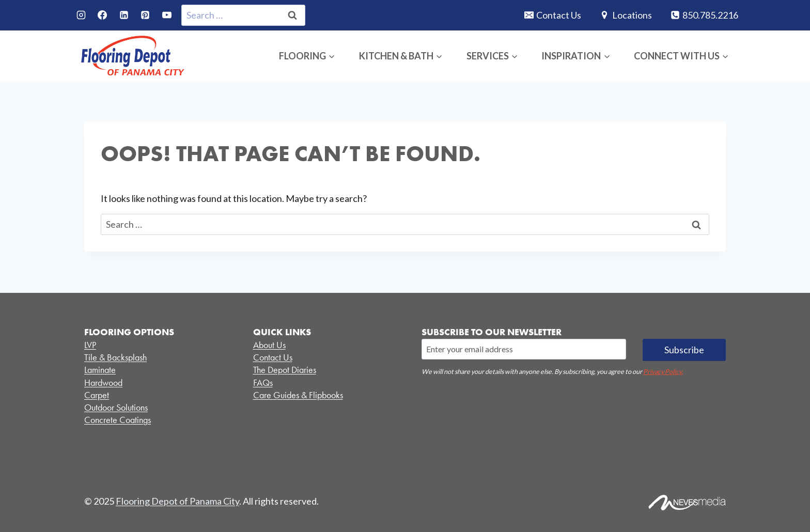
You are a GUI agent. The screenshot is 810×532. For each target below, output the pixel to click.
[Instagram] (81, 15)
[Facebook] (102, 15)
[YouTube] (167, 15)
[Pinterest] (145, 15)
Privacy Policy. (663, 372)
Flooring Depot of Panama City (177, 501)
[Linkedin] (124, 15)
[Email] (524, 349)
